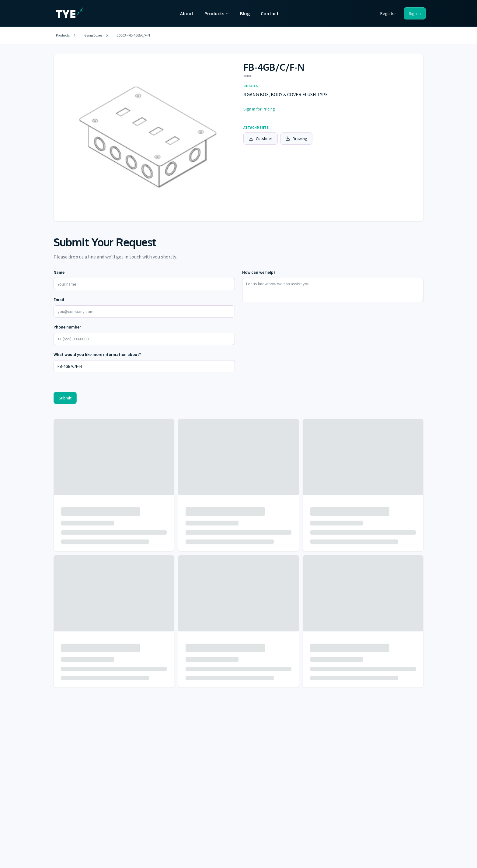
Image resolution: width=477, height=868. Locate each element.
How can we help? (259, 272)
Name (59, 272)
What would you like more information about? (97, 354)
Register (388, 13)
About (187, 13)
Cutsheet (261, 139)
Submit (65, 398)
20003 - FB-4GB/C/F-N (133, 35)
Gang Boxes (93, 35)
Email (59, 300)
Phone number (67, 327)
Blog (245, 13)
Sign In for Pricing (259, 109)
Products (217, 13)
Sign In (415, 13)
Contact (270, 13)
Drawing (296, 139)
